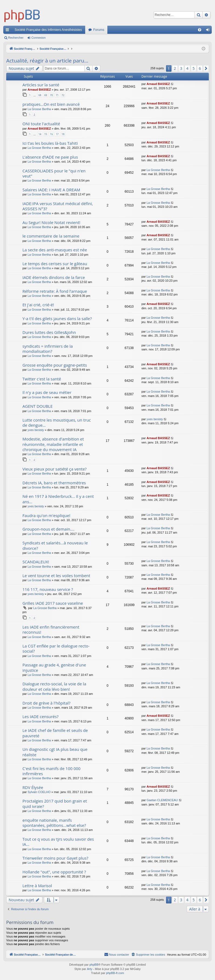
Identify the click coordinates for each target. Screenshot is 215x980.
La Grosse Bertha (39, 109)
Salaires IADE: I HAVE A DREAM (51, 190)
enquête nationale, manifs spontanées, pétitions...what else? (54, 823)
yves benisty (36, 430)
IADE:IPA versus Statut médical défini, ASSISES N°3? (58, 206)
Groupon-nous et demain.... (48, 529)
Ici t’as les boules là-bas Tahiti (50, 143)
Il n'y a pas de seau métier (47, 392)
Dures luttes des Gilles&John (49, 332)
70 (51, 95)
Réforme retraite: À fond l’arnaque (55, 291)
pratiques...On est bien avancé (51, 104)
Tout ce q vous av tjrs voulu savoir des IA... (58, 842)
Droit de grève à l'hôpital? (47, 703)
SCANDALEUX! (36, 562)
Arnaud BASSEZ (39, 90)
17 (57, 134)
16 (51, 134)
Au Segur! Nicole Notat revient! (51, 222)
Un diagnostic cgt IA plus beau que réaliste (55, 752)
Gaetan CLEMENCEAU (162, 800)
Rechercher (16, 38)
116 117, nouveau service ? (48, 589)
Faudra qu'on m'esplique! (46, 515)
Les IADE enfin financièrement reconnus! (51, 629)
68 (40, 95)
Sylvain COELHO (39, 792)
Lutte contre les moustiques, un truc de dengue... (57, 422)
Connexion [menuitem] (209, 31)
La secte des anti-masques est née (55, 250)
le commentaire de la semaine (51, 236)
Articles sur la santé (41, 85)
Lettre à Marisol (37, 886)
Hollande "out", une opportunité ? (54, 872)
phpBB (94, 965)
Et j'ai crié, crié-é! (38, 305)
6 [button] (200, 68)
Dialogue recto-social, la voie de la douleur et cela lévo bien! (54, 686)
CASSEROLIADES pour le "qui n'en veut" (54, 173)
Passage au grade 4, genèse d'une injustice (54, 667)
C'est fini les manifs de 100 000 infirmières (52, 771)
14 (40, 134)
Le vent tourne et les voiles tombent (56, 575)
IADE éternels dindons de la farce (54, 277)
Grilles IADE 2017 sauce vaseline (53, 603)
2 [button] (175, 68)
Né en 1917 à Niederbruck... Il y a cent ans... (58, 499)
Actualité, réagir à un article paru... (47, 61)
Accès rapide (8, 31)
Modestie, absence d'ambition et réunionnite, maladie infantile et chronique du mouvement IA (53, 444)
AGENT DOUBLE (38, 406)
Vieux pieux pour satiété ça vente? (54, 469)
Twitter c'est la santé (42, 379)
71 (57, 95)
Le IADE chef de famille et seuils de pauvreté (55, 733)
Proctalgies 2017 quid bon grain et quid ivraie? (55, 803)
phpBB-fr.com (115, 973)
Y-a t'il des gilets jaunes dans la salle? (57, 318)
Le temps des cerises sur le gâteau (55, 264)
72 (63, 95)
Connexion (39, 38)
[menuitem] (200, 30)
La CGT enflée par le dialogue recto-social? (56, 648)
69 (46, 95)
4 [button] (187, 68)
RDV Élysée (33, 787)
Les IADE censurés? (40, 716)
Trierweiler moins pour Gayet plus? (55, 858)
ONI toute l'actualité (41, 124)
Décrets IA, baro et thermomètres (54, 483)
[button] (206, 68)
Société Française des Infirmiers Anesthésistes (48, 30)
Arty (90, 969)
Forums (99, 30)
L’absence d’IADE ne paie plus (50, 157)
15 (46, 134)
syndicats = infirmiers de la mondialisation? (48, 349)
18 (63, 134)
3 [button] (181, 68)
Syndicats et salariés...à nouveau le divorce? (55, 545)
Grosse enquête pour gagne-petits (55, 365)
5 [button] (194, 68)
